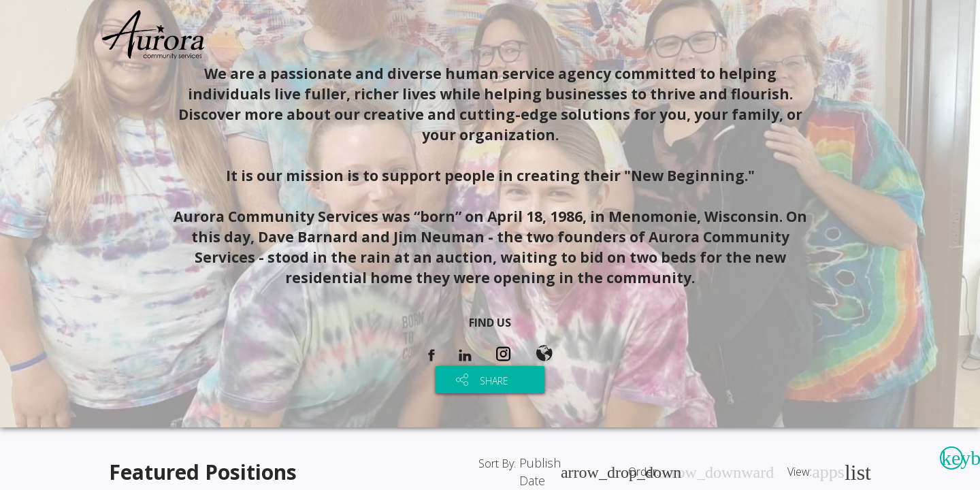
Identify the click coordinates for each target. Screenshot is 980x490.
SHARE (494, 381)
